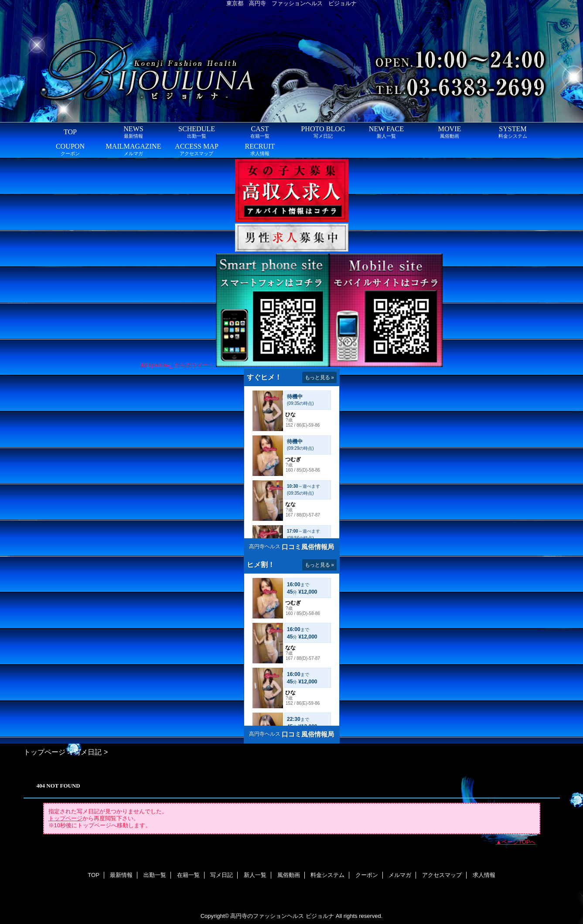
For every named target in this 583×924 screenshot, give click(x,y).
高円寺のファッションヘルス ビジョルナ (282, 916)
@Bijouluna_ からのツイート (177, 365)
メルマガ (400, 875)
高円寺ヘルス (265, 547)
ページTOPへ (519, 842)
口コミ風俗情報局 (308, 547)
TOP (70, 132)
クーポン (367, 875)
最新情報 (121, 875)
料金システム (327, 875)
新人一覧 (255, 875)
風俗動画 (289, 875)
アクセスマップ (442, 875)
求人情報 (484, 875)
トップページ (44, 752)
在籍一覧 (188, 875)
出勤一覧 (155, 875)
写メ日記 (88, 752)
